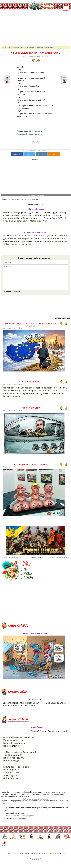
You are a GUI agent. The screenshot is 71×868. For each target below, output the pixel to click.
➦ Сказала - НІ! (35, 703)
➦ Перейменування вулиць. (35, 637)
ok (54, 154)
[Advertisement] (36, 28)
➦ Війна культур (30, 411)
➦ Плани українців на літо (35, 232)
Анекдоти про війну (36, 561)
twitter (29, 154)
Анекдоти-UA (45, 57)
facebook (17, 154)
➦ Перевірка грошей (31, 385)
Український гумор (25, 134)
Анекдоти (5, 47)
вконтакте (42, 154)
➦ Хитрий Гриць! (35, 730)
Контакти (62, 857)
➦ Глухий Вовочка (36, 209)
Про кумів (38, 134)
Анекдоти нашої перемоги (60, 561)
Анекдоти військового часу (12, 561)
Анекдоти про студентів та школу (21, 47)
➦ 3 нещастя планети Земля (31, 468)
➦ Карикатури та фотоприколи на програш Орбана (31, 328)
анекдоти (30, 857)
